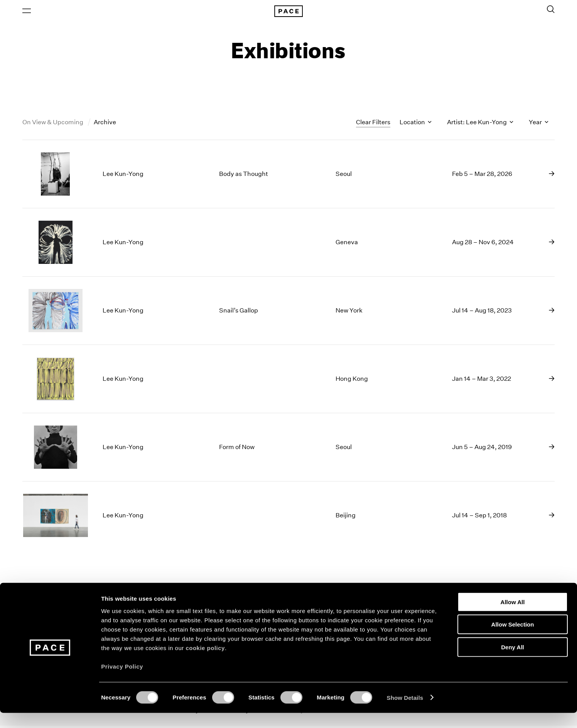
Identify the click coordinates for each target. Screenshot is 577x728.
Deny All (512, 662)
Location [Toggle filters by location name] (416, 125)
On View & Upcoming (53, 125)
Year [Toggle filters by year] (539, 125)
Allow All (513, 617)
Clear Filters (373, 124)
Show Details (405, 713)
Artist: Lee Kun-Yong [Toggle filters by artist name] (480, 125)
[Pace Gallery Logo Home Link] (288, 12)
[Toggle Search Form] (551, 10)
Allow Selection (513, 640)
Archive (105, 125)
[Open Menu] (27, 12)
